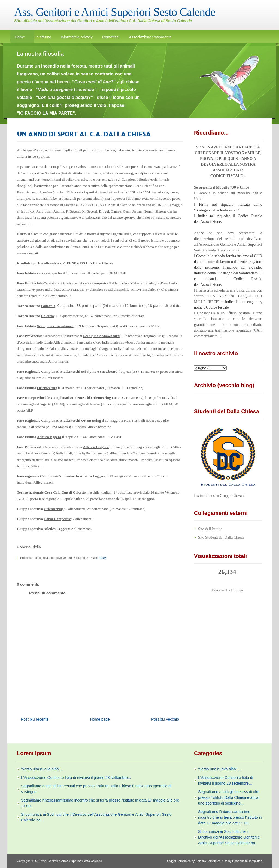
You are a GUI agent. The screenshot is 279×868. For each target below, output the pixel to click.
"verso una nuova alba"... (42, 769)
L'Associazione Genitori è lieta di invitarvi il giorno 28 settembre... (76, 778)
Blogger (237, 590)
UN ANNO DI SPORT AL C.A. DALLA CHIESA (84, 134)
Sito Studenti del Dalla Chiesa (221, 537)
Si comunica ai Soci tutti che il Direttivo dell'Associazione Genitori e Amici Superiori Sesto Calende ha (229, 837)
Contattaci (111, 37)
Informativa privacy (77, 37)
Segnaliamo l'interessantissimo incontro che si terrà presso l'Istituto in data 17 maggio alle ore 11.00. (230, 817)
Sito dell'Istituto (210, 529)
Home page (100, 719)
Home (20, 37)
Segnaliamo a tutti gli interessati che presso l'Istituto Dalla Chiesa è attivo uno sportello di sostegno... (229, 797)
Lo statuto (43, 37)
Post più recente (35, 719)
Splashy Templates (208, 861)
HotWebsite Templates (247, 861)
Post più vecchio (165, 719)
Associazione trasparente (150, 37)
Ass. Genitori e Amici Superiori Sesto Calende (115, 12)
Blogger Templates (178, 861)
